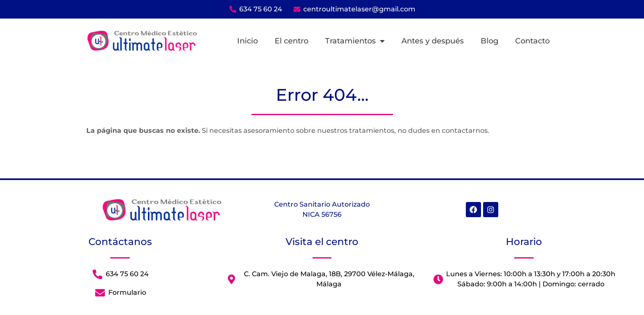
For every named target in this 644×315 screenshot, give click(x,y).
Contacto (532, 41)
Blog (489, 41)
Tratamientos (355, 41)
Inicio (247, 41)
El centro (291, 41)
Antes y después (433, 41)
